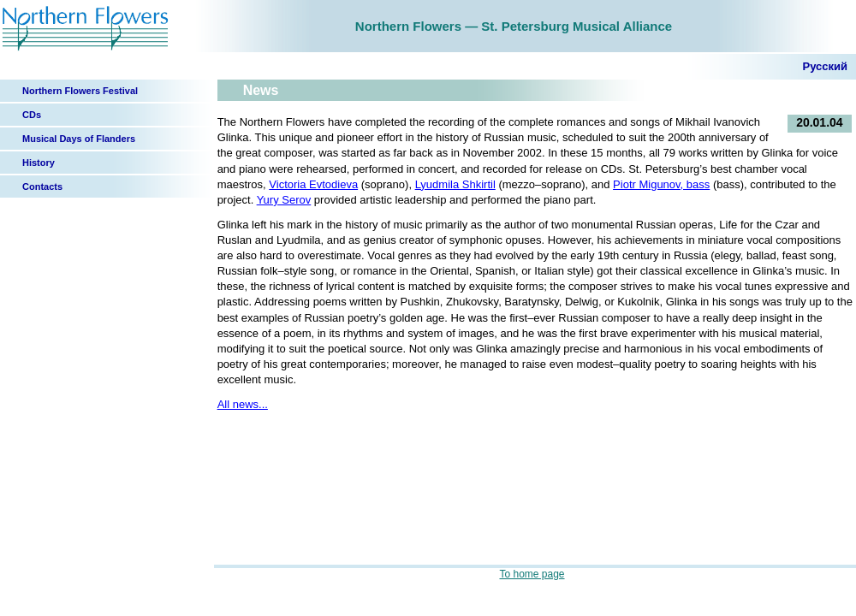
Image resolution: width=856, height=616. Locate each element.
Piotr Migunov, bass (661, 184)
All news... (243, 404)
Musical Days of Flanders (79, 139)
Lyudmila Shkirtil (455, 184)
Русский (825, 66)
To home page (532, 574)
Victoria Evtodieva (313, 184)
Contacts (42, 187)
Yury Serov (284, 200)
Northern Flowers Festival (80, 91)
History (39, 163)
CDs (32, 115)
